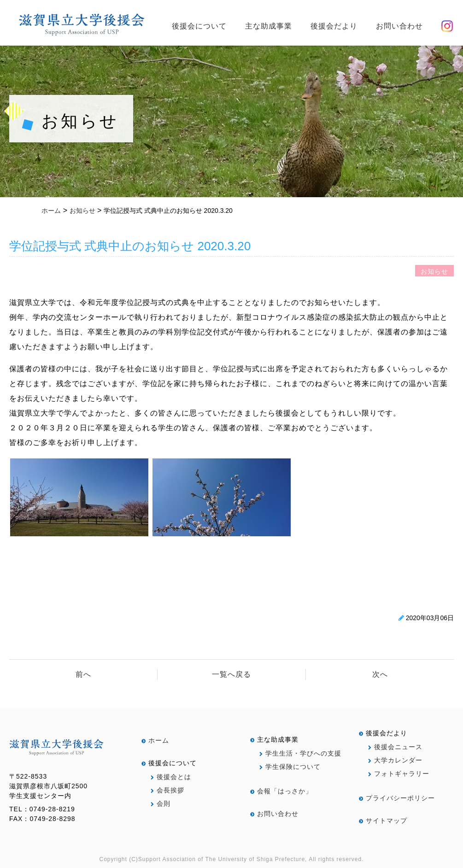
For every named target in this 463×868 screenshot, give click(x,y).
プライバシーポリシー (397, 798)
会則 (161, 803)
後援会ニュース (395, 747)
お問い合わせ (399, 26)
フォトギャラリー (399, 774)
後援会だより (334, 26)
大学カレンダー (395, 760)
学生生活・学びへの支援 (300, 753)
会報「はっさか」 (281, 791)
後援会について (199, 26)
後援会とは (171, 777)
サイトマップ (383, 821)
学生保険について (290, 767)
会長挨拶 (167, 790)
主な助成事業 (269, 26)
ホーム (155, 740)
